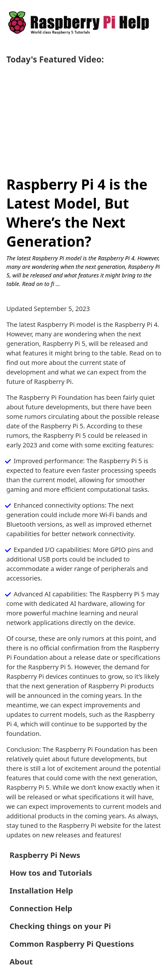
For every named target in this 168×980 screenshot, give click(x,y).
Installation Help (41, 890)
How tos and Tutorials (51, 873)
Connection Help (41, 908)
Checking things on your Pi (60, 926)
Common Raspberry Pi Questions (72, 944)
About (21, 961)
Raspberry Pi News (45, 855)
